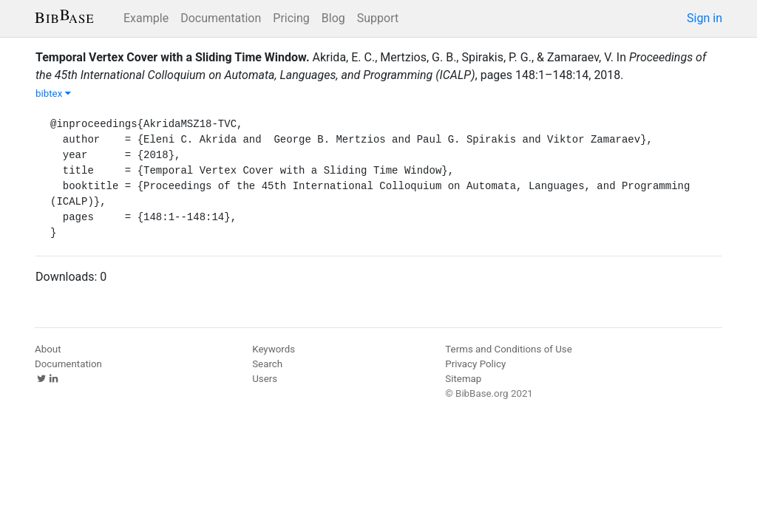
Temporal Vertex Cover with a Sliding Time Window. (173, 57)
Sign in (705, 18)
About (48, 349)
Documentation (221, 18)
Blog (333, 18)
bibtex (53, 93)
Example (146, 18)
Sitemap (463, 379)
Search (267, 364)
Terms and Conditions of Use (508, 349)
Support (378, 18)
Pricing (291, 18)
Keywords (274, 349)
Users (265, 379)
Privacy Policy (475, 364)
